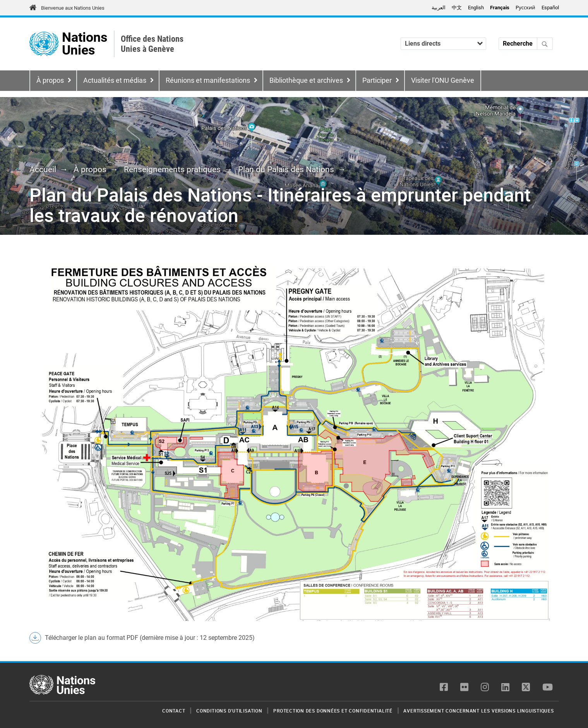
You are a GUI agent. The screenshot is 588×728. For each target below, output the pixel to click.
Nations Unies (85, 44)
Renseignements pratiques (172, 169)
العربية (439, 8)
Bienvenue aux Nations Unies (73, 8)
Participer (377, 80)
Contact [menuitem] (174, 711)
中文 (457, 8)
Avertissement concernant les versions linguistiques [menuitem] (478, 711)
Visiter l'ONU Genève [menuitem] (443, 80)
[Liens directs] (443, 44)
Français (500, 8)
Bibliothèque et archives (306, 80)
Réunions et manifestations (208, 80)
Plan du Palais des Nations (286, 169)
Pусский (525, 8)
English (476, 8)
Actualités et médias (115, 80)
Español (550, 8)
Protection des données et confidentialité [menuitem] (333, 711)
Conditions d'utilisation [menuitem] (229, 711)
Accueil (43, 169)
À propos (50, 80)
